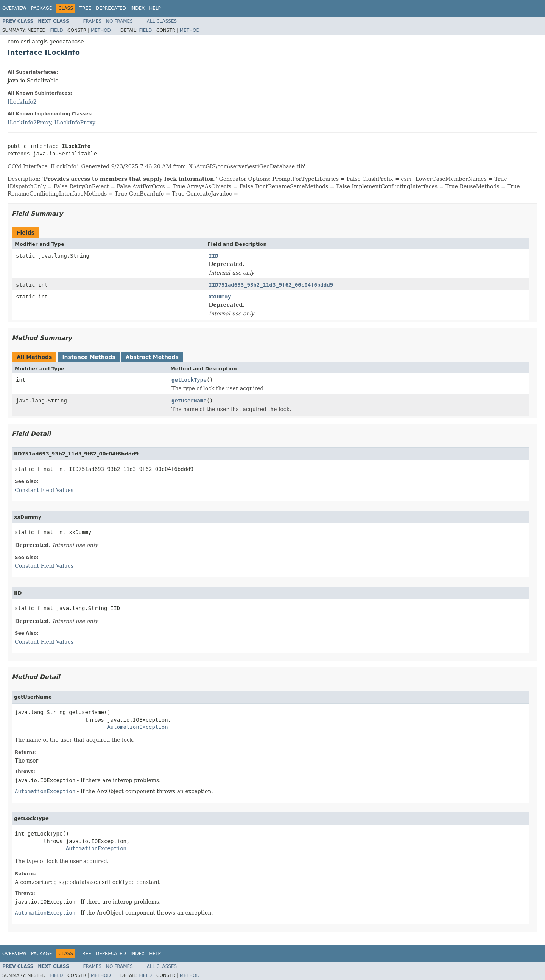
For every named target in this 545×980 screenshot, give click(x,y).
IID (213, 256)
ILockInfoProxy (75, 123)
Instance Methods (89, 357)
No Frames (119, 21)
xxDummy (220, 297)
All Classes (162, 21)
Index (138, 8)
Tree (85, 8)
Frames (93, 21)
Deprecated (111, 8)
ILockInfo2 (22, 102)
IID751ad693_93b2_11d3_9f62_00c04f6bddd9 (271, 285)
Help (155, 8)
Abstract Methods (152, 357)
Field (56, 30)
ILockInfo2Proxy (29, 123)
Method (101, 30)
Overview (14, 8)
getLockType (189, 380)
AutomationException (137, 727)
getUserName (189, 401)
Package (41, 8)
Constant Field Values (44, 490)
